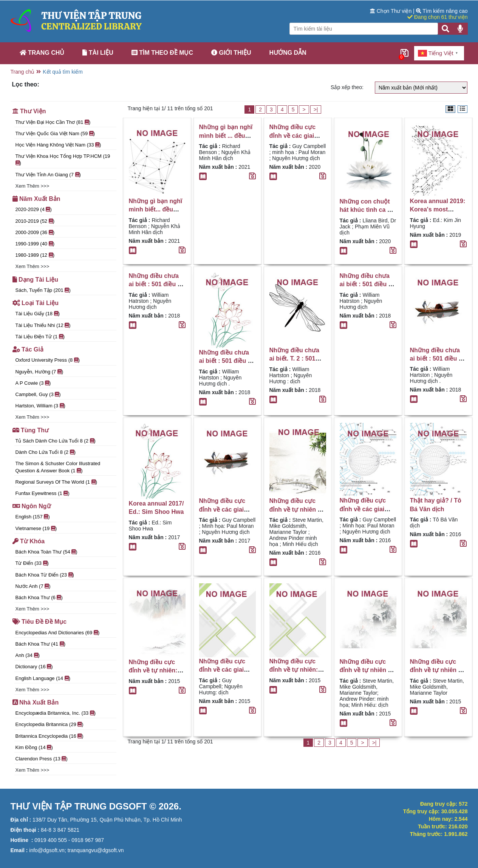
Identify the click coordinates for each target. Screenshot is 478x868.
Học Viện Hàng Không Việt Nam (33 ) (58, 145)
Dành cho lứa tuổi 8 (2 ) (46, 452)
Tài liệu (98, 53)
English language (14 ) (43, 678)
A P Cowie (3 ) (33, 383)
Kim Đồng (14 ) (34, 747)
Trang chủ (42, 53)
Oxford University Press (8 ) (48, 360)
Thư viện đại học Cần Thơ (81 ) (53, 122)
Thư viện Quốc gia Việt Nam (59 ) (55, 133)
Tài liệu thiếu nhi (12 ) (43, 325)
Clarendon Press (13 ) (42, 759)
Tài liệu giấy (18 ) (38, 314)
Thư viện (29, 111)
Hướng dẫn (288, 53)
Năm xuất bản (36, 199)
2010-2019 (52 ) (35, 221)
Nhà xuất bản (36, 702)
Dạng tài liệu (36, 280)
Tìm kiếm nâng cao (442, 11)
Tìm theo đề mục (162, 53)
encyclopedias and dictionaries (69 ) (58, 633)
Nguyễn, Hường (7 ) (39, 372)
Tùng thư (31, 430)
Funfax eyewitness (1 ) (43, 493)
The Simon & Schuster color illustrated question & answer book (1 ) (58, 467)
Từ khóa (29, 541)
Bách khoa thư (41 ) (41, 644)
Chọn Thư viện (391, 11)
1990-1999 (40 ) (35, 244)
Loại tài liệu (36, 303)
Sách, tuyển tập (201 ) (43, 290)
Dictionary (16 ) (34, 667)
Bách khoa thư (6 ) (39, 597)
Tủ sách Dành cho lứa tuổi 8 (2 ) (56, 441)
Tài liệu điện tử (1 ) (40, 337)
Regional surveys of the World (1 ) (56, 482)
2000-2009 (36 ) (35, 232)
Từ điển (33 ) (32, 563)
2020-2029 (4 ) (34, 209)
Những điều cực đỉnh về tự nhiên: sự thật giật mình (153, 671)
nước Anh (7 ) (33, 586)
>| (316, 109)
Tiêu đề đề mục (40, 622)
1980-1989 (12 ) (35, 255)
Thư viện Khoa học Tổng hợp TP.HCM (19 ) (63, 160)
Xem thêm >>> (32, 186)
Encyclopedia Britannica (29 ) (50, 724)
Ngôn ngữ (32, 506)
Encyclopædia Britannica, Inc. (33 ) (56, 713)
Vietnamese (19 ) (36, 528)
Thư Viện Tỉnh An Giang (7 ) (48, 175)
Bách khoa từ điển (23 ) (45, 575)
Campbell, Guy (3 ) (38, 394)
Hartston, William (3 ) (40, 406)
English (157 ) (33, 517)
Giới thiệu (231, 53)
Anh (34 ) (28, 655)
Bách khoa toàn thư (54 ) (46, 552)
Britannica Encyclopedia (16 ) (50, 736)
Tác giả (28, 349)
